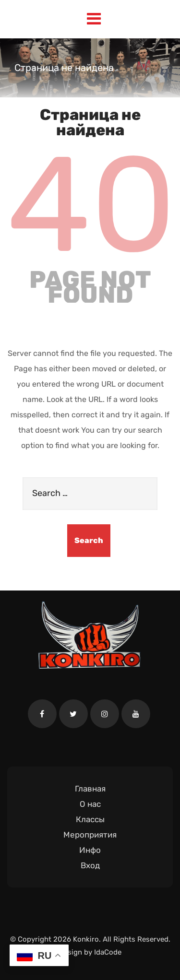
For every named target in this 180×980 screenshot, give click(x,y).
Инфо (90, 850)
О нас (90, 804)
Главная (90, 789)
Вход (90, 865)
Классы (90, 819)
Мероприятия (90, 835)
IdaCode (108, 952)
